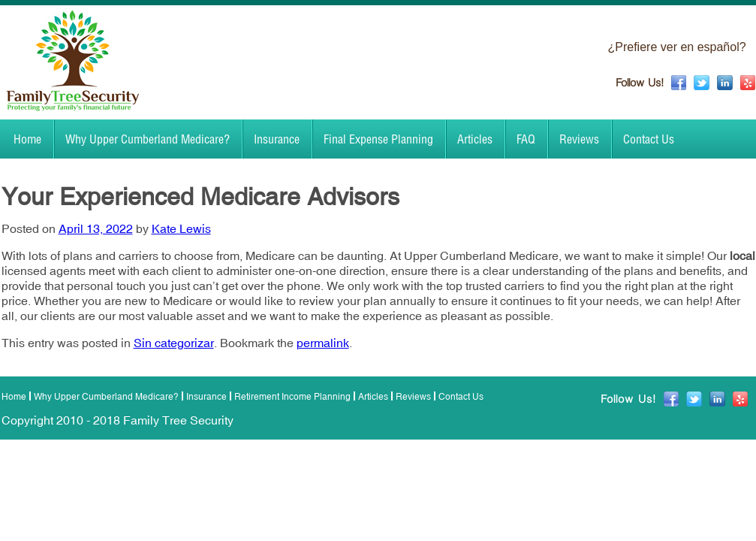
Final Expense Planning (378, 139)
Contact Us (649, 139)
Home (27, 139)
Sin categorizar (174, 343)
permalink (323, 343)
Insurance (277, 139)
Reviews (579, 139)
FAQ (526, 139)
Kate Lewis (181, 228)
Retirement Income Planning (292, 397)
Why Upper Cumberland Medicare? (148, 139)
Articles (475, 139)
